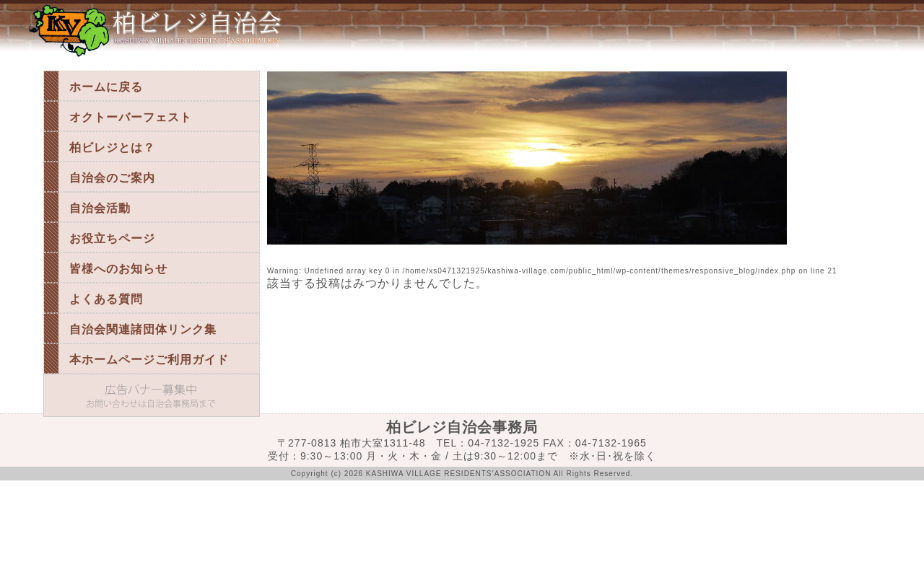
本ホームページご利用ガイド (149, 360)
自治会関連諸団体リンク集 (143, 329)
